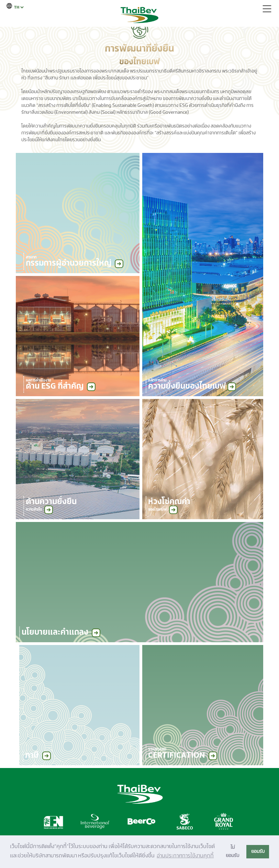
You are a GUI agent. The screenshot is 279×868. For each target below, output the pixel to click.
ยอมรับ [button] (258, 851)
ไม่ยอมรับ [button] (232, 851)
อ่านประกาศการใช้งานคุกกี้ (185, 855)
